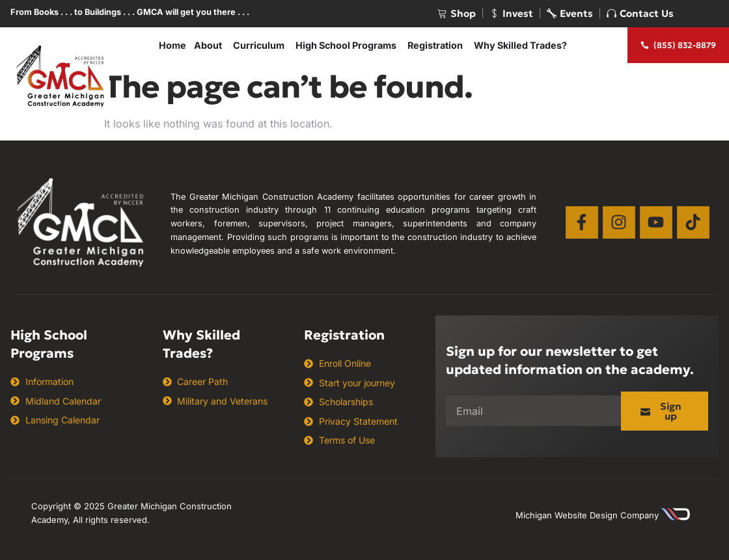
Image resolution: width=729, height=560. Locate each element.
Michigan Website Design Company (587, 515)
